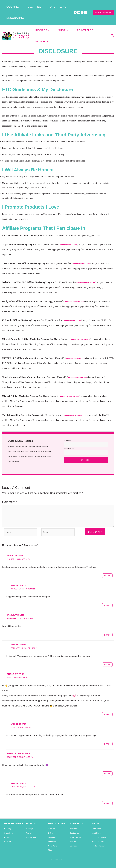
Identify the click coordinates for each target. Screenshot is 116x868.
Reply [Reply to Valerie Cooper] (107, 596)
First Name (67, 415)
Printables (82, 15)
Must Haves (97, 824)
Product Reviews (99, 837)
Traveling (30, 824)
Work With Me (76, 828)
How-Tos (99, 15)
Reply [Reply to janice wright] (107, 626)
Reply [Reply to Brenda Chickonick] (107, 765)
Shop (65, 15)
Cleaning (21, 4)
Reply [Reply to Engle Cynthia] (107, 705)
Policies (73, 833)
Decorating (54, 4)
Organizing (37, 4)
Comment (10, 476)
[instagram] (86, 4)
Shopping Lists (98, 833)
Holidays (30, 820)
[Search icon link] (112, 15)
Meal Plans (53, 837)
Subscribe (86, 434)
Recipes (50, 15)
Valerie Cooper (21, 576)
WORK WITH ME (103, 4)
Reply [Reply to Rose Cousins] (107, 566)
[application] (56, 15)
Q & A (50, 824)
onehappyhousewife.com (70, 219)
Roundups (52, 828)
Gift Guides (96, 820)
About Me (74, 820)
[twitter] (79, 4)
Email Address (69, 423)
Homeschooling (32, 828)
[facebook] (75, 4)
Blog (50, 841)
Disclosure (74, 837)
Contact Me (75, 824)
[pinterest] (82, 4)
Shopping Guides (99, 828)
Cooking (7, 4)
